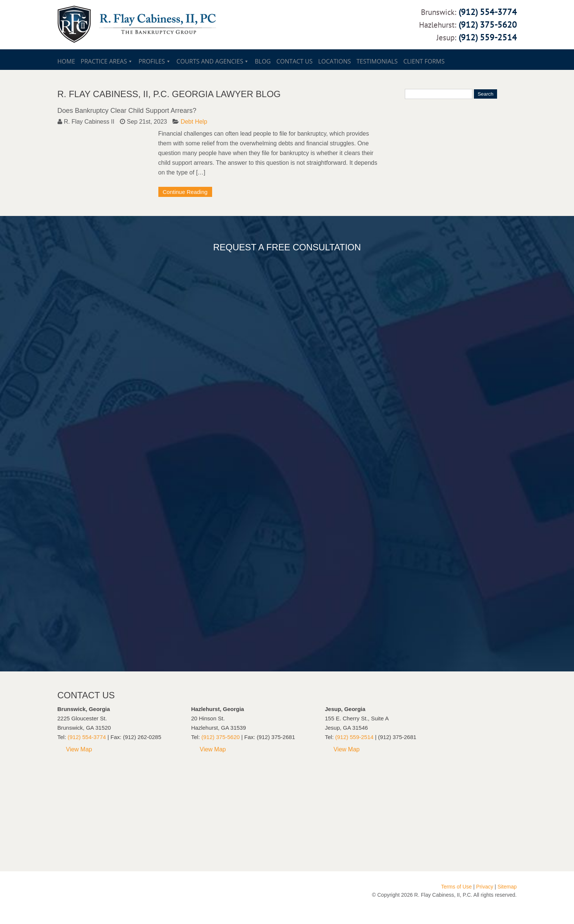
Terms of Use (456, 887)
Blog (263, 61)
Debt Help (194, 122)
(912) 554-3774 (488, 12)
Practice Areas (104, 61)
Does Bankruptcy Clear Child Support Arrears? (127, 111)
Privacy (485, 887)
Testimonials (377, 61)
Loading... (278, 458)
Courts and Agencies (210, 61)
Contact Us (294, 61)
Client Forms (424, 61)
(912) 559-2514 (488, 37)
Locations (335, 61)
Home (66, 61)
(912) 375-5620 (488, 24)
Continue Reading (185, 192)
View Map (79, 749)
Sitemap (507, 887)
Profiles (152, 61)
